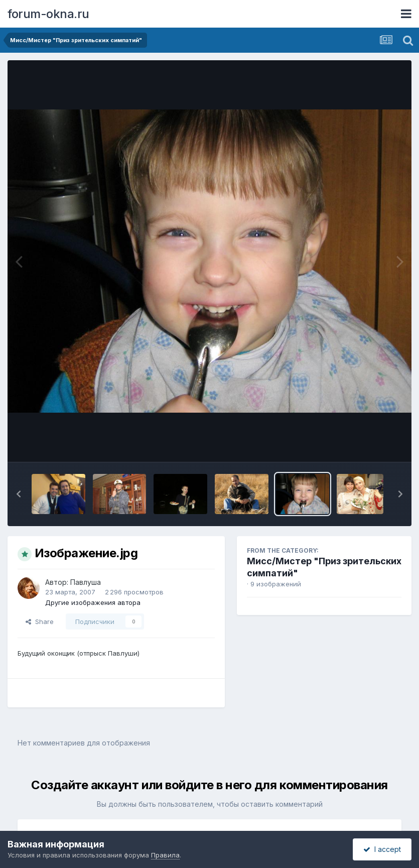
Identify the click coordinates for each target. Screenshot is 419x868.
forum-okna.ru (48, 14)
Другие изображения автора (93, 602)
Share (40, 622)
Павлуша (86, 582)
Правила (165, 855)
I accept (382, 849)
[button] (19, 494)
